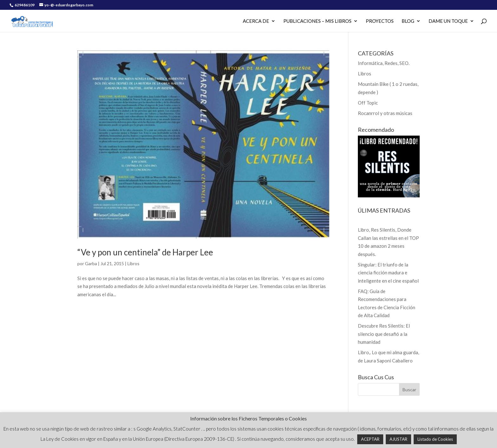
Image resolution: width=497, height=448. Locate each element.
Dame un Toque (448, 21)
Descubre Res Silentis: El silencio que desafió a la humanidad (384, 334)
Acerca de (256, 21)
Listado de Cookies (435, 439)
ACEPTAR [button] (370, 439)
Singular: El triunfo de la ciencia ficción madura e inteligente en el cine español (388, 273)
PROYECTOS (380, 21)
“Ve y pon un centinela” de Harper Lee (145, 252)
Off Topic (368, 103)
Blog (408, 21)
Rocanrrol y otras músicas (385, 113)
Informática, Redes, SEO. (384, 63)
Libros (133, 263)
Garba (91, 263)
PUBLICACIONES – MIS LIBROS (317, 21)
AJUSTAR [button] (398, 439)
